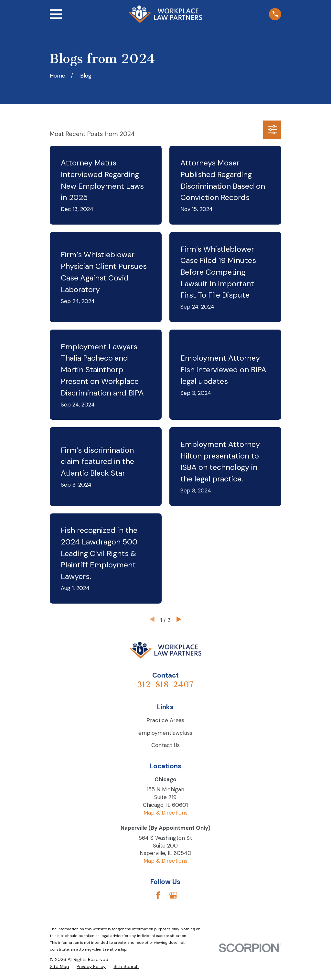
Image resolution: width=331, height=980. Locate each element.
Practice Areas (165, 720)
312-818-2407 (165, 685)
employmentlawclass (165, 733)
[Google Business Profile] (173, 895)
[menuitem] (59, 967)
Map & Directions (165, 813)
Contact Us (165, 745)
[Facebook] (158, 895)
